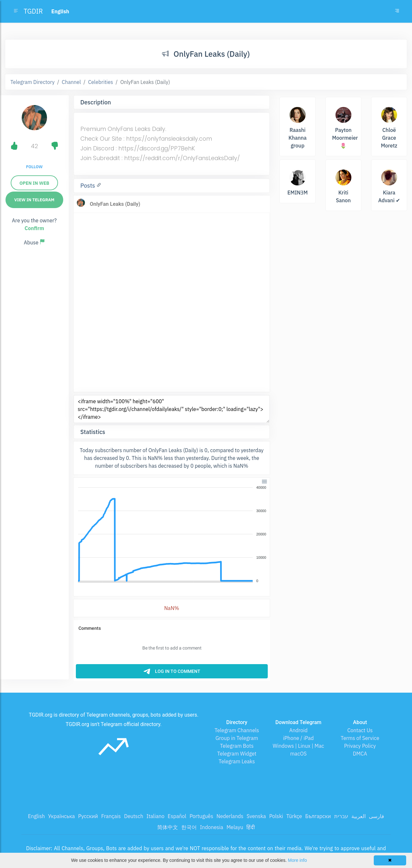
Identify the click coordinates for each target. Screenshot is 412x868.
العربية (359, 816)
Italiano (156, 816)
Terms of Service (360, 738)
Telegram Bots (237, 746)
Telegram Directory (32, 82)
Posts (88, 186)
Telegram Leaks (237, 761)
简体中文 (168, 827)
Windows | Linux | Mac (298, 746)
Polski (276, 816)
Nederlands (230, 816)
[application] (172, 534)
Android (298, 730)
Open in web (34, 183)
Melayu (235, 827)
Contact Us (360, 730)
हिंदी (251, 827)
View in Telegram (34, 200)
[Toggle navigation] (397, 11)
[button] (264, 481)
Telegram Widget (237, 754)
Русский (88, 816)
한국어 (189, 827)
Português (201, 816)
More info (297, 860)
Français (111, 816)
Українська (61, 816)
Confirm (34, 228)
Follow (34, 167)
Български (318, 816)
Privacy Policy (360, 746)
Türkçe (294, 816)
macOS (298, 754)
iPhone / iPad (298, 738)
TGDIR (33, 11)
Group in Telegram (237, 738)
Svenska (256, 816)
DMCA (360, 754)
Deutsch (134, 816)
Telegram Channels (237, 730)
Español (177, 816)
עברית (341, 816)
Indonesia (212, 827)
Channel (71, 82)
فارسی (377, 816)
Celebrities (101, 82)
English (36, 816)
